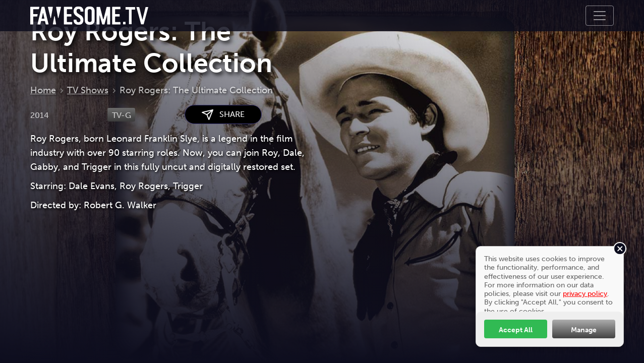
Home (43, 90)
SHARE (223, 115)
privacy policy (585, 293)
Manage (584, 330)
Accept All (516, 330)
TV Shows (88, 90)
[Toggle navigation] (600, 16)
